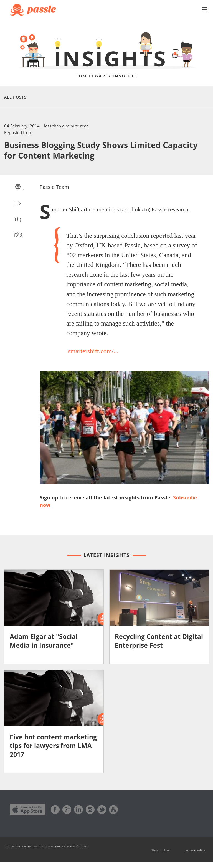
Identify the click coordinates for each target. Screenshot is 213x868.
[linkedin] (18, 219)
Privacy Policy (193, 853)
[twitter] (18, 203)
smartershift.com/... (93, 351)
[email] (18, 187)
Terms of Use (154, 853)
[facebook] (18, 236)
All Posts (15, 97)
